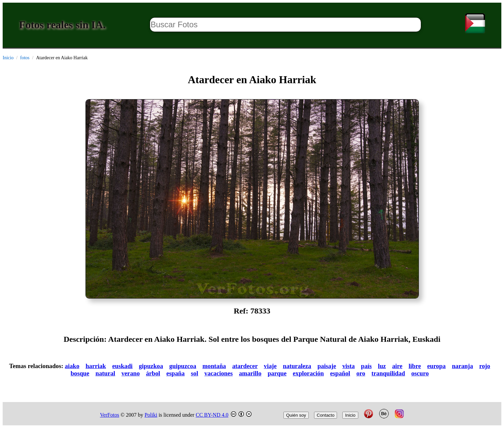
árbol (153, 373)
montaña (214, 366)
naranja (462, 366)
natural (105, 373)
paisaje (327, 366)
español (340, 373)
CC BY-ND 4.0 (212, 415)
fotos (25, 58)
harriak (96, 366)
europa (436, 366)
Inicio (8, 58)
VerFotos (110, 415)
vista (348, 366)
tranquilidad (388, 373)
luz (382, 366)
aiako (72, 366)
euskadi (122, 366)
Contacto (326, 415)
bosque (80, 373)
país (366, 366)
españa (175, 373)
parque (277, 373)
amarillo (250, 373)
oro (361, 373)
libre (415, 366)
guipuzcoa (183, 366)
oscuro (420, 373)
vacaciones (218, 373)
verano (131, 373)
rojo (485, 366)
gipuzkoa (151, 366)
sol (195, 373)
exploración (308, 373)
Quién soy (296, 415)
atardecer (245, 366)
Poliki (151, 415)
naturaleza (297, 366)
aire (397, 366)
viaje (270, 366)
